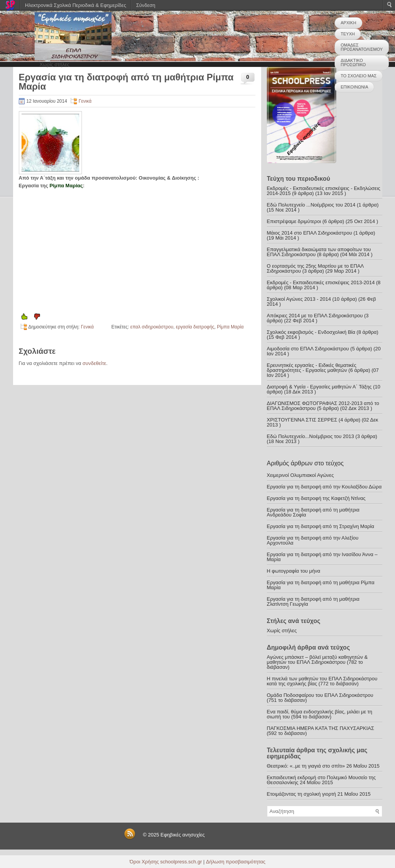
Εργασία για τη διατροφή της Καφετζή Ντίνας (316, 498)
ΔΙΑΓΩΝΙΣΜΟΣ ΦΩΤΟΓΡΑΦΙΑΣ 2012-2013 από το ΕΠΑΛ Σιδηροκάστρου (323, 406)
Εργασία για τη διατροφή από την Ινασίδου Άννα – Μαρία (322, 557)
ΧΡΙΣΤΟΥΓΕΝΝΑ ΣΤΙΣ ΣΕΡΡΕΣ (302, 420)
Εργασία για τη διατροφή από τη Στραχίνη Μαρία (321, 526)
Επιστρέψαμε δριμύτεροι (294, 221)
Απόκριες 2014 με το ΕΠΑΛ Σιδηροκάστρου (315, 316)
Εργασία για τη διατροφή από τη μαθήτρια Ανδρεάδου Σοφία (313, 512)
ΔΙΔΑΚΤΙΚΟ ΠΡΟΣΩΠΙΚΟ (353, 62)
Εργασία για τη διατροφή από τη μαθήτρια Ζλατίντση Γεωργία (313, 601)
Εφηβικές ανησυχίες (182, 835)
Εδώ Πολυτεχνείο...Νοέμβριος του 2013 (311, 436)
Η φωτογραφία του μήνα (294, 571)
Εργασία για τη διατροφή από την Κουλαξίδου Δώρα (324, 487)
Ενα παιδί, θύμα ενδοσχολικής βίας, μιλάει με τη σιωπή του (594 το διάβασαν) (320, 714)
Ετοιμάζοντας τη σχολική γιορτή (302, 794)
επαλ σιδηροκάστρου (152, 327)
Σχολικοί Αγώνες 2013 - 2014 (299, 299)
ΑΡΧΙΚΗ (348, 23)
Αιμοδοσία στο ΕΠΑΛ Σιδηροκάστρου (308, 349)
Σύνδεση (146, 5)
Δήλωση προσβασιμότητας (236, 862)
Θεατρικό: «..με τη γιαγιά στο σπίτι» (306, 766)
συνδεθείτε (95, 363)
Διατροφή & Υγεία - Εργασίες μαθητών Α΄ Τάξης (319, 387)
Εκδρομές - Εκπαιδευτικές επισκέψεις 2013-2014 (321, 282)
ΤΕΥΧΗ (348, 34)
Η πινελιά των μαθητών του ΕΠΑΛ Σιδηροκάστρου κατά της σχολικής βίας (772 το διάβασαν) (322, 681)
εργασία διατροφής (195, 327)
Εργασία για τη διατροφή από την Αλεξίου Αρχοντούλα (313, 540)
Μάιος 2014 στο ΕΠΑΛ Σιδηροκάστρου (310, 233)
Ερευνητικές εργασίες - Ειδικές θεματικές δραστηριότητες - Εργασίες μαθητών (312, 368)
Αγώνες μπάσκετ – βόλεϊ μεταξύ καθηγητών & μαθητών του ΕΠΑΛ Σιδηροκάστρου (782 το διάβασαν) (317, 662)
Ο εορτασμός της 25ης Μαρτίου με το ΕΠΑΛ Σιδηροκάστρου (315, 268)
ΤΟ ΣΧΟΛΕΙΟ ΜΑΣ (359, 76)
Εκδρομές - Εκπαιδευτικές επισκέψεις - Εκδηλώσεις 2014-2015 (324, 191)
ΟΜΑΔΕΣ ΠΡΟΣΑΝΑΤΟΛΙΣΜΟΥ (362, 47)
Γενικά (85, 101)
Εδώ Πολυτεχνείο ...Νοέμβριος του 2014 (311, 205)
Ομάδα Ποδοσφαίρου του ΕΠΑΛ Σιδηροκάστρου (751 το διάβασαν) (320, 698)
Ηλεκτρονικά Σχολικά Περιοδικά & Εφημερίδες (76, 5)
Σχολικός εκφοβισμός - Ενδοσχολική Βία (311, 332)
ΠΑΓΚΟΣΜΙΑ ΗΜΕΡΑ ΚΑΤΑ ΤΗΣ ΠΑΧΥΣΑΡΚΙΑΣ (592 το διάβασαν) (321, 731)
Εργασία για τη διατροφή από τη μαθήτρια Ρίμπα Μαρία (321, 585)
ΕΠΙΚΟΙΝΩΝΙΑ (354, 87)
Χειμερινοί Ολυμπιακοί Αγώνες (300, 475)
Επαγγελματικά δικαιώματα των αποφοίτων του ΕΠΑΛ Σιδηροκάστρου (319, 252)
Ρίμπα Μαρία (230, 327)
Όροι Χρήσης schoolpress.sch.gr (166, 862)
